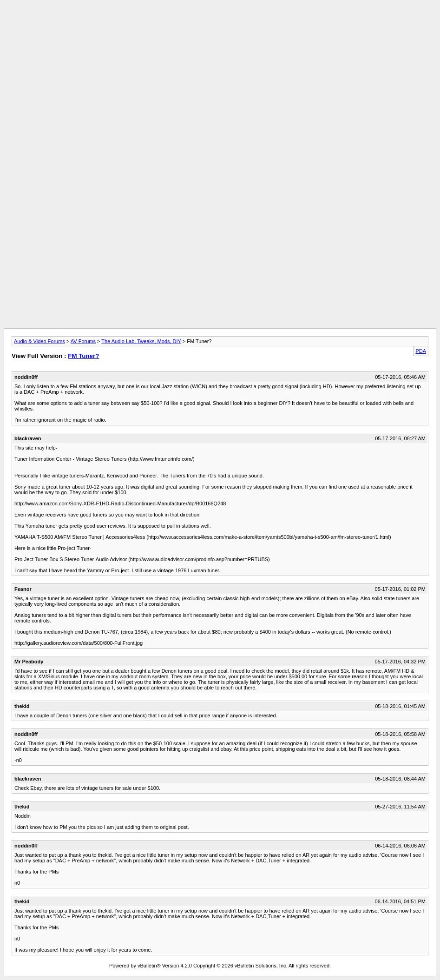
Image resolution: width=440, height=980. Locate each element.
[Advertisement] (220, 25)
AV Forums (83, 341)
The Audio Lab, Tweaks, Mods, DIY (141, 341)
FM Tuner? (83, 356)
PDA (421, 351)
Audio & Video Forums (39, 341)
